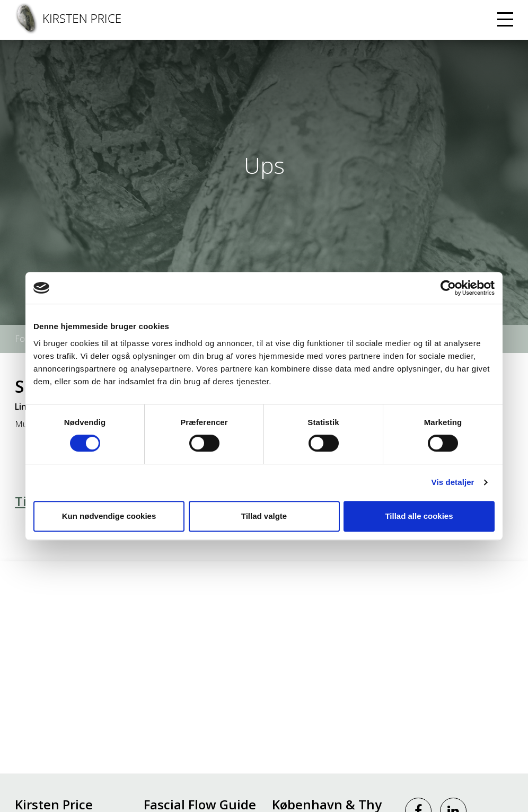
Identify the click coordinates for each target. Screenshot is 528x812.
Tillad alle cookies (419, 516)
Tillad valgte (264, 516)
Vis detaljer (453, 482)
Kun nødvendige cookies (109, 516)
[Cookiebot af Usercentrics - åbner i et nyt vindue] (448, 288)
